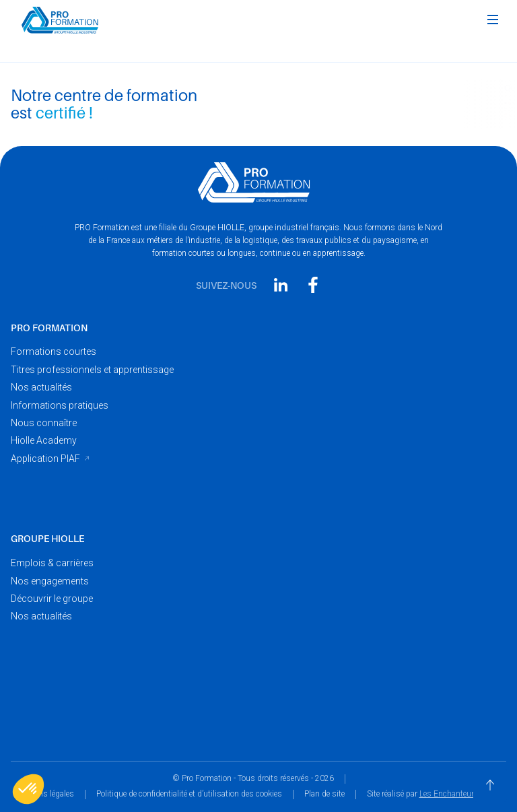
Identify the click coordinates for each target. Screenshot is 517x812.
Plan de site (324, 794)
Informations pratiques (60, 405)
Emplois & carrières (52, 563)
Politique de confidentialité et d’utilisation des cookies (189, 794)
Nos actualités (41, 387)
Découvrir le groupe (52, 599)
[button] (493, 20)
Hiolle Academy (44, 440)
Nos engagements (50, 581)
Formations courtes (54, 351)
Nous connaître (44, 423)
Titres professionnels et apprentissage (92, 370)
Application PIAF (45, 459)
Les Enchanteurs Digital (461, 794)
